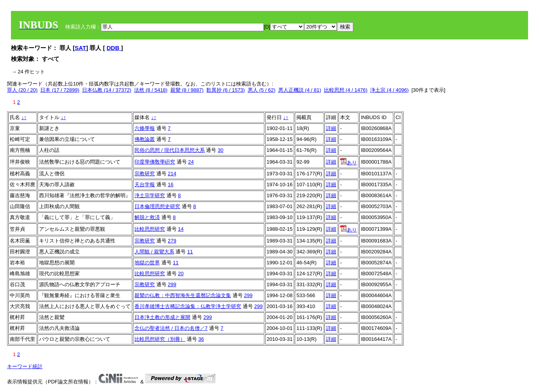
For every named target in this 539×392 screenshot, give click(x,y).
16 (170, 184)
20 (181, 274)
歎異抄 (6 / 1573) (226, 90)
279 (172, 241)
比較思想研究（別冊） (160, 339)
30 (220, 150)
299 (172, 284)
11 (190, 252)
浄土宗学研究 (150, 195)
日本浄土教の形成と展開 (162, 317)
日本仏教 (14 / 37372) (107, 90)
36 (201, 339)
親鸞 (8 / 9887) (187, 90)
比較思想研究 (150, 229)
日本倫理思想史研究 (157, 206)
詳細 (331, 128)
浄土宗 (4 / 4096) (389, 90)
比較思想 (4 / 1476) (346, 90)
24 (191, 162)
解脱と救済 (147, 217)
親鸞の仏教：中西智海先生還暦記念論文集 (183, 295)
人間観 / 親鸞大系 (154, 252)
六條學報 (145, 128)
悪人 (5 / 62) (262, 90)
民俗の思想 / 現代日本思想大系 (170, 150)
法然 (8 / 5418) (151, 90)
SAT (80, 48)
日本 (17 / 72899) (60, 90)
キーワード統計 (25, 366)
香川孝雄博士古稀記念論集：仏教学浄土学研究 (188, 306)
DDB (114, 48)
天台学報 (145, 184)
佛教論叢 (145, 139)
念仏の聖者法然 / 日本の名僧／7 (171, 328)
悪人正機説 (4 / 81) (300, 90)
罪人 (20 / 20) (22, 90)
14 (181, 229)
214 (172, 174)
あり (348, 163)
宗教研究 (145, 174)
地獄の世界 (147, 263)
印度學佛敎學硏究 (155, 162)
